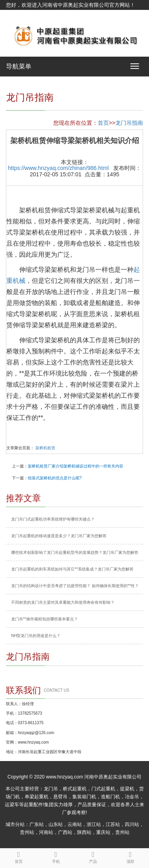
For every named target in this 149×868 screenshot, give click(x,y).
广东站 (37, 824)
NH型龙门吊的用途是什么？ (36, 636)
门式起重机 (103, 789)
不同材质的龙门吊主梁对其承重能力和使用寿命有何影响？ (63, 602)
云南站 (75, 824)
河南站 (46, 832)
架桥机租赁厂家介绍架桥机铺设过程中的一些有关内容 (75, 466)
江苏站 (113, 824)
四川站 (132, 824)
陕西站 (84, 832)
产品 (93, 856)
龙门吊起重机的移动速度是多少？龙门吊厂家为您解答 (59, 536)
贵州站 (27, 832)
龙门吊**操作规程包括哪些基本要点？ (45, 619)
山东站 (56, 824)
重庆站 (103, 832)
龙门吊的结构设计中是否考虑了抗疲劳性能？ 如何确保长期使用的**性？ (75, 586)
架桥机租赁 (45, 448)
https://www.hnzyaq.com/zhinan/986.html (58, 168)
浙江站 (94, 824)
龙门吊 (51, 789)
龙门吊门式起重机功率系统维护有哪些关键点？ (53, 519)
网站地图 (16, 15)
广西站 (65, 832)
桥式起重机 (75, 789)
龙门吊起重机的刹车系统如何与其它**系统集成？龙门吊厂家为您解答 (72, 569)
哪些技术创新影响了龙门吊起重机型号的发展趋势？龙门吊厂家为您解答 (75, 552)
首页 (103, 123)
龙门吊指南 (129, 123)
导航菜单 (19, 66)
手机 (56, 856)
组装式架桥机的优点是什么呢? (55, 478)
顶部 (130, 856)
